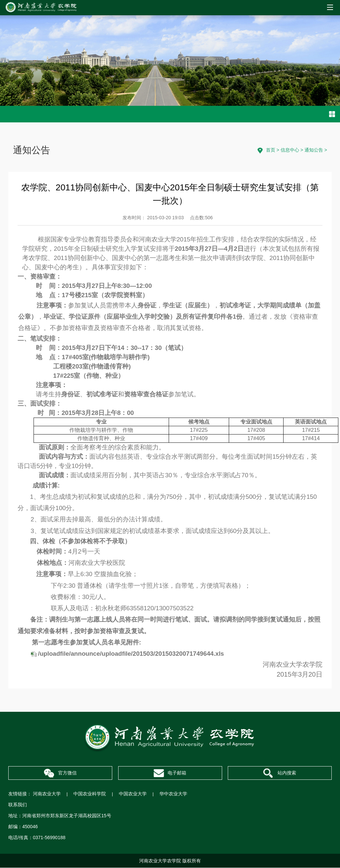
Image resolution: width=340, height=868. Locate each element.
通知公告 (314, 150)
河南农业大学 (47, 794)
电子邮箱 (170, 773)
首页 (271, 150)
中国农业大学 (133, 794)
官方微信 (60, 774)
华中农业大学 (174, 794)
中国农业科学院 (90, 794)
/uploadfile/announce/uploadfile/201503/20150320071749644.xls (131, 654)
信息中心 (290, 150)
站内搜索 (280, 774)
